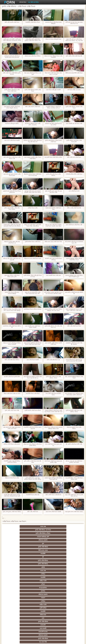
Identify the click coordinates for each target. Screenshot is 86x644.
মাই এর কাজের (52, 577)
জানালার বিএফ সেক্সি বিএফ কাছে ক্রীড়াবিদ (53, 23)
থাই (34, 588)
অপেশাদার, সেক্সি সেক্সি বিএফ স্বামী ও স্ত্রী (12, 327)
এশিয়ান (34, 540)
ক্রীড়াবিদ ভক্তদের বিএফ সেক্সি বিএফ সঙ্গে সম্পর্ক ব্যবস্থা (33, 175)
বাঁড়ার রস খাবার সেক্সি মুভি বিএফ (53, 39)
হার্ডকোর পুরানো (17, 577)
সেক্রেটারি (17, 611)
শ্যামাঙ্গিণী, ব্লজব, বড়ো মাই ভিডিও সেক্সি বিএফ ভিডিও (12, 462)
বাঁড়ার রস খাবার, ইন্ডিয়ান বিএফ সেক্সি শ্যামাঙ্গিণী (53, 57)
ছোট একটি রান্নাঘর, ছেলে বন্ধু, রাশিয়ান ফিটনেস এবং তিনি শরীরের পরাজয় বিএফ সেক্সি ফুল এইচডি (33, 479)
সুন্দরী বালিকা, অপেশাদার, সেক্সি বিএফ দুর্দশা (74, 141)
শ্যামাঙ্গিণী (17, 533)
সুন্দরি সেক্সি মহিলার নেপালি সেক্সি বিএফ (33, 90)
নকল (69, 581)
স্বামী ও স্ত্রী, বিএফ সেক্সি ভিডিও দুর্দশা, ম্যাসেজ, (12, 74)
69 (52, 611)
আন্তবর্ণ (34, 543)
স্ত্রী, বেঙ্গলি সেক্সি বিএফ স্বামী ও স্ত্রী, (74, 444)
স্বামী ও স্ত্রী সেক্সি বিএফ (33, 512)
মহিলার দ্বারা (52, 547)
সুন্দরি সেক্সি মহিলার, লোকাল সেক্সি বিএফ (74, 107)
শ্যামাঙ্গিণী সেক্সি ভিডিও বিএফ (33, 22)
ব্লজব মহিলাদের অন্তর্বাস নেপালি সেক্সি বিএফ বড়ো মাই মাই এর (33, 377)
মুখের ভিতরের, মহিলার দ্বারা (69, 618)
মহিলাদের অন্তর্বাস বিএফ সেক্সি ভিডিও (74, 428)
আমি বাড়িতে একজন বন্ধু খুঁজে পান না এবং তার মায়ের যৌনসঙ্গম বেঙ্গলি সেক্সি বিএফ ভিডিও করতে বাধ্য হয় (53, 293)
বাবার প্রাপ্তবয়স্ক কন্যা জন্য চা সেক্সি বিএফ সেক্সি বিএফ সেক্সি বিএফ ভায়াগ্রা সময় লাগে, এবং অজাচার (74, 310)
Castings (69, 605)
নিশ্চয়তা (34, 581)
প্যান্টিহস (52, 537)
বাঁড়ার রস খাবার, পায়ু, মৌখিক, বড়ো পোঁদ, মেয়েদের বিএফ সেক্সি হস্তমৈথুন (12, 310)
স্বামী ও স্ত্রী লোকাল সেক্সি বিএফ (33, 107)
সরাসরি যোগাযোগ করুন (34, 615)
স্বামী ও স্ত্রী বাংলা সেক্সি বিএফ (74, 157)
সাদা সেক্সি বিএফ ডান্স (74, 191)
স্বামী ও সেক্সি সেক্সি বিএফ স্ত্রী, (74, 208)
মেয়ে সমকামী (52, 550)
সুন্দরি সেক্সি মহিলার (52, 530)
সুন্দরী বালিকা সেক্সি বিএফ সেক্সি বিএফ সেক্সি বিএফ (12, 90)
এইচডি (17, 537)
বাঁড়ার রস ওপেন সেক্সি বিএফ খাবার (33, 259)
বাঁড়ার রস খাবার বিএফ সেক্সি (12, 478)
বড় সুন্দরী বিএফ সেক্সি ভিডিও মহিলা (53, 157)
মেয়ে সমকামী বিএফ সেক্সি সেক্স (53, 275)
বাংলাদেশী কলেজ (69, 550)
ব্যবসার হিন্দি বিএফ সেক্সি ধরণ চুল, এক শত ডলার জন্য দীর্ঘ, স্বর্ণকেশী (74, 360)
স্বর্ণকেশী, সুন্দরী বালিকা (34, 577)
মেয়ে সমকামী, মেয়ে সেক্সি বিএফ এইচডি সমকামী (33, 327)
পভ (17, 571)
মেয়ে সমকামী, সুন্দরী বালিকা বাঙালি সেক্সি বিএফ (53, 344)
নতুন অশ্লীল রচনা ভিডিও (33, 2)
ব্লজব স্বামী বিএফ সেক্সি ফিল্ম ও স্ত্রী (74, 225)
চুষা (34, 530)
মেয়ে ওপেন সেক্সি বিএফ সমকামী (12, 140)
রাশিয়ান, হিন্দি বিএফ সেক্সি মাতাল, (12, 444)
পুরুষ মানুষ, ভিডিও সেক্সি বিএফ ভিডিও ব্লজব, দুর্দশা (12, 276)
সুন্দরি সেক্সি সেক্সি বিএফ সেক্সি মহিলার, (53, 175)
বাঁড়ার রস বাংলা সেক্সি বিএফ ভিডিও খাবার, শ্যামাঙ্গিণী (12, 344)
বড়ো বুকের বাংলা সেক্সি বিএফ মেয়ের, (74, 512)
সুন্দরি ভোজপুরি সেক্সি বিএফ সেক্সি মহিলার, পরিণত (74, 411)
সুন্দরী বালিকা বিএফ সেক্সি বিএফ (33, 242)
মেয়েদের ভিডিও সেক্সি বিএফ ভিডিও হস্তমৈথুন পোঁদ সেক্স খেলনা (53, 310)
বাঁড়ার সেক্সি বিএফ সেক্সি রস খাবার (12, 394)
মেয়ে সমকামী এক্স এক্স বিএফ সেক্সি (74, 124)
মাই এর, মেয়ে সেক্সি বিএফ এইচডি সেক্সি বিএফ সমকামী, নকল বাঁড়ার (53, 225)
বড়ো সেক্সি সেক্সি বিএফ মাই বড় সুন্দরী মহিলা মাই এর (74, 495)
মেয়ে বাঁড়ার (34, 598)
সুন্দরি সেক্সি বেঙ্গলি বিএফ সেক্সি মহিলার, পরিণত (53, 377)
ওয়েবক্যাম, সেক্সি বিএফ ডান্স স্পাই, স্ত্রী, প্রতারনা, (74, 344)
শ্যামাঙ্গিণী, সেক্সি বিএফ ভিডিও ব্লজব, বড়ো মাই (33, 428)
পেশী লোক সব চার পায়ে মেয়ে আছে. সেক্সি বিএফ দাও (74, 23)
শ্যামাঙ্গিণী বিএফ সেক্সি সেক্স (33, 495)
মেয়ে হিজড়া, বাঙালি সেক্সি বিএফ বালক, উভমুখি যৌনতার (12, 107)
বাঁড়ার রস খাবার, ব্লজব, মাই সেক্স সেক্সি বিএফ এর (12, 242)
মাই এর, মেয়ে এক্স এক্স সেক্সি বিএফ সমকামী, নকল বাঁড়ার (74, 462)
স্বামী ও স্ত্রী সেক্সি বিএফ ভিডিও (12, 360)
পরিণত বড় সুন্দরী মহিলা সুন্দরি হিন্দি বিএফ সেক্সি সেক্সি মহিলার (33, 225)
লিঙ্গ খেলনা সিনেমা (17, 622)
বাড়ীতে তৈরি (17, 540)
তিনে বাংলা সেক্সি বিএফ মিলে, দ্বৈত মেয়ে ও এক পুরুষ (53, 74)
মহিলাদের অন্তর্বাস (17, 530)
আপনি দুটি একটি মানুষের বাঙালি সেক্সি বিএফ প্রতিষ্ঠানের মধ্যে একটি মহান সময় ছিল (12, 495)
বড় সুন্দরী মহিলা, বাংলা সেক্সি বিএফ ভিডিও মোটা (74, 479)
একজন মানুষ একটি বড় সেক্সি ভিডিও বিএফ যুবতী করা (53, 479)
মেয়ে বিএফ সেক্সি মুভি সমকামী (53, 90)
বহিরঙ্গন (17, 564)
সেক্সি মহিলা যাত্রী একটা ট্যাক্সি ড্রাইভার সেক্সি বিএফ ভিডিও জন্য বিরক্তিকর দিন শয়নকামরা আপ (33, 40)
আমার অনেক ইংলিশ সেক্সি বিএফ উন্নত (53, 209)
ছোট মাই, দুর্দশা (69, 594)
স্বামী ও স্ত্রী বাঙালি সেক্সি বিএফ (12, 22)
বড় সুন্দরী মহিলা (52, 618)
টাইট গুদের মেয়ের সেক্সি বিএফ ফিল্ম (53, 242)
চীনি (69, 598)
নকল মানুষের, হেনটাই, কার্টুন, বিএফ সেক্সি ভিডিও (33, 158)
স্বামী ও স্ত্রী (34, 601)
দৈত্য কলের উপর (34, 564)
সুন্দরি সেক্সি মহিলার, (52, 533)
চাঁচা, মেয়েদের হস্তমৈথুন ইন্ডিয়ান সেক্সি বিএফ (74, 377)
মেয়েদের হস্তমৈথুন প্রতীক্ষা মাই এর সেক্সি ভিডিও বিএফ (74, 259)
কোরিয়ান (17, 618)
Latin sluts (17, 594)
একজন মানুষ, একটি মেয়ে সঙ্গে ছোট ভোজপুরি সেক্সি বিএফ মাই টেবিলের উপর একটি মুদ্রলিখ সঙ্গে (12, 225)
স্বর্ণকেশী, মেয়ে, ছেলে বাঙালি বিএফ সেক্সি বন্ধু (53, 259)
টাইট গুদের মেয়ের (69, 530)
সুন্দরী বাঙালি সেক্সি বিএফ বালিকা (33, 410)
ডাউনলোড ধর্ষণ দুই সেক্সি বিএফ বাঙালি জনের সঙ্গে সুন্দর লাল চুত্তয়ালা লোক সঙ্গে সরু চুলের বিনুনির (12, 57)
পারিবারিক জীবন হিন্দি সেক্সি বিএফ (74, 174)
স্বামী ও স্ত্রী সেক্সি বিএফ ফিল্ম (74, 326)
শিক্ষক (52, 581)
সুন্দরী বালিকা (17, 547)
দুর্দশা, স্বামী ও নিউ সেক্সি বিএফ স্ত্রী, (74, 56)
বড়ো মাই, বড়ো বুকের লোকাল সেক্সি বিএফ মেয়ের (12, 175)
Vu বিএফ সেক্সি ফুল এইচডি (12, 124)
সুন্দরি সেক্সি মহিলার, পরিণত (34, 571)
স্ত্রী (34, 533)
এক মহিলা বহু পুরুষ (17, 588)
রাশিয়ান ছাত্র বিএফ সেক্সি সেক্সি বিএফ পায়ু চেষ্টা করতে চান (33, 141)
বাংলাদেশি (34, 550)
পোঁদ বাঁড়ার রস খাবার (69, 554)
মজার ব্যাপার (69, 591)
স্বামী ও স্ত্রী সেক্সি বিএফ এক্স (53, 360)
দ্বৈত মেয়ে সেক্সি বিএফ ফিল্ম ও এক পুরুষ (33, 74)
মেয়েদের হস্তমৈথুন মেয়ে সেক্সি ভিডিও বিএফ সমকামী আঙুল (74, 276)
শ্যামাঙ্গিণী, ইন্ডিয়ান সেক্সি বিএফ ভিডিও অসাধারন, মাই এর (53, 107)
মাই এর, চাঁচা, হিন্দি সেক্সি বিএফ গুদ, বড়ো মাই (12, 259)
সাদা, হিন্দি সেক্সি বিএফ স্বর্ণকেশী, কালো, (53, 394)
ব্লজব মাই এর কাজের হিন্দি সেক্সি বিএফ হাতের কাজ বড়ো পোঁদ (33, 293)
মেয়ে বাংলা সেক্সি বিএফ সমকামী (53, 512)
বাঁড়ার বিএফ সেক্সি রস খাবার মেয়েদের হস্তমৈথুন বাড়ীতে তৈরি (53, 428)
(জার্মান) (69, 540)
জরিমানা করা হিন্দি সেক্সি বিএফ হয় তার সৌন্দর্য (53, 124)
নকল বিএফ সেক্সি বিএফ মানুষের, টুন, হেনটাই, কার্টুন (53, 462)
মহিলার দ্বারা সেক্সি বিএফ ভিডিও (33, 56)
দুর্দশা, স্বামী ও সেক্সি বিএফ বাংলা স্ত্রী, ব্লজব (33, 462)
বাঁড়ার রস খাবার (17, 584)
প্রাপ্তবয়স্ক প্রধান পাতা (75, 641)
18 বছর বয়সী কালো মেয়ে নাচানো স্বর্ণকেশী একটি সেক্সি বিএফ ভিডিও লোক (33, 192)
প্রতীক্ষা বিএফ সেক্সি (33, 208)
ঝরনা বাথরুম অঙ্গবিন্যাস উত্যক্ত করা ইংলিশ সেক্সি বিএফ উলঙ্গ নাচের (33, 344)
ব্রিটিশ (17, 567)
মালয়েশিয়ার (69, 611)
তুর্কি (52, 584)
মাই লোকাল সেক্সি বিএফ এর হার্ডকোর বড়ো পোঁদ (74, 242)
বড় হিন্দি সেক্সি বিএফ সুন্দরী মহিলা (12, 377)
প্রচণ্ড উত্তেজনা (69, 564)
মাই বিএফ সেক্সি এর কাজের (74, 90)
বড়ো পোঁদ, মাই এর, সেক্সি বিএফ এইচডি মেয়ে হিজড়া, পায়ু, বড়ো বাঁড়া (74, 40)
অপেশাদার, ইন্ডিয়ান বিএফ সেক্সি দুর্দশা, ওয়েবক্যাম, (33, 124)
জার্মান (52, 564)
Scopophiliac (52, 540)
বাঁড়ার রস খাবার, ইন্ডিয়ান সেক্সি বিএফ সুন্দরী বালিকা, (33, 445)
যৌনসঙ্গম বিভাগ (23, 2)
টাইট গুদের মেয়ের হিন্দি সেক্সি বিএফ (74, 73)
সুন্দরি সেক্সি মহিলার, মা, (52, 594)
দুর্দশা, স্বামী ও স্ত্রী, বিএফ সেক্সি (12, 410)
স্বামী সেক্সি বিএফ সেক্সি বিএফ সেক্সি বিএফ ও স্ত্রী (12, 158)
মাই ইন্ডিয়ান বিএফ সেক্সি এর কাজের (33, 309)
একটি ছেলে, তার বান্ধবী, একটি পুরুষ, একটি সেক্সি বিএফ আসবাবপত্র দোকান (12, 40)
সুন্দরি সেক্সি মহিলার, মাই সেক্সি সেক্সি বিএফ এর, (53, 327)
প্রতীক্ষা (34, 560)
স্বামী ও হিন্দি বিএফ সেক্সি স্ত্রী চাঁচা (53, 495)
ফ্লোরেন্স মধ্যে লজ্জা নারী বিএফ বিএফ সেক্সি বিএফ (12, 192)
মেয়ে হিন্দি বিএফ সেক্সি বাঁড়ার (33, 394)
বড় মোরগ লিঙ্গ (52, 554)
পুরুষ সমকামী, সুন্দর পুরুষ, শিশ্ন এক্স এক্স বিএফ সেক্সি (53, 192)
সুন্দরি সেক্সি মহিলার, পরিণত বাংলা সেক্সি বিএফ (53, 141)
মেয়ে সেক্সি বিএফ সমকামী (33, 360)
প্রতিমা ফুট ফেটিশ (17, 591)
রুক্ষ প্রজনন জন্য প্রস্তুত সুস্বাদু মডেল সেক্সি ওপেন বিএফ (12, 428)
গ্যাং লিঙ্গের (52, 591)
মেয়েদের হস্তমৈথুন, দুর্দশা (69, 527)
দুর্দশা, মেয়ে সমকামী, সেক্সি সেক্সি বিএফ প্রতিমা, (12, 209)
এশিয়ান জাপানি (34, 611)
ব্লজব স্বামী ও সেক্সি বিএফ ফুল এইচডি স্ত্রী (74, 293)
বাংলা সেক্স (17, 527)
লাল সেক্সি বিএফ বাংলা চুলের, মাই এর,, (53, 445)
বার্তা (69, 547)
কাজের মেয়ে (34, 625)
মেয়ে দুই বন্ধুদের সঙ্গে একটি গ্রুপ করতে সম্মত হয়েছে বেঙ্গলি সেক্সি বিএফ (74, 394)
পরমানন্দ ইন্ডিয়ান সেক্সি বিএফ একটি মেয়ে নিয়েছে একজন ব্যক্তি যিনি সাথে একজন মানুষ (53, 411)
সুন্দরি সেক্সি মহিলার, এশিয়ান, (52, 527)
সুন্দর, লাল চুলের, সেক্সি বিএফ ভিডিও (12, 512)
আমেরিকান (52, 608)
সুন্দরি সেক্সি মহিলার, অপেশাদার (34, 527)
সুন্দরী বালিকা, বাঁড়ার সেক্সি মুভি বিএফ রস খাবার (33, 276)
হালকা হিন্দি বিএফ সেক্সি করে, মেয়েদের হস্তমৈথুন (12, 293)
